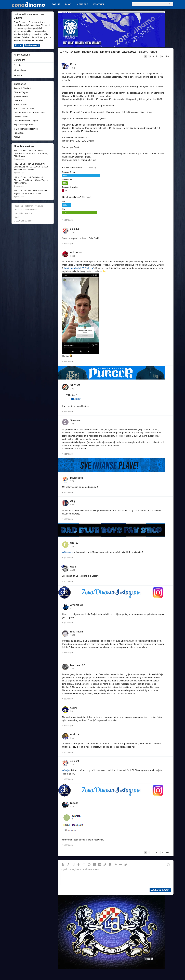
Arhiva (17, 137)
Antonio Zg (76, 605)
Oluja (73, 501)
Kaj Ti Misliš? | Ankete (24, 125)
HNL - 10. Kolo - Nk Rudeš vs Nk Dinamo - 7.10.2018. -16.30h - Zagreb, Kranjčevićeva (31, 180)
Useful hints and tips (23, 213)
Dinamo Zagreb (21, 92)
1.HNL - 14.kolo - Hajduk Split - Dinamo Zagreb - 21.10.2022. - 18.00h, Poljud (109, 52)
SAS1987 (75, 385)
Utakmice (18, 100)
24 (162, 56)
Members (83, 4)
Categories (20, 60)
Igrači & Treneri (21, 96)
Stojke (74, 708)
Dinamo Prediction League (26, 121)
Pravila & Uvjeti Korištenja (25, 210)
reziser (74, 803)
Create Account (32, 45)
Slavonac (75, 420)
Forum (56, 4)
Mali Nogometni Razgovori (26, 129)
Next (167, 56)
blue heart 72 (77, 665)
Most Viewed (21, 70)
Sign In (18, 45)
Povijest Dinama (21, 117)
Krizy (73, 64)
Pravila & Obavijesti (23, 88)
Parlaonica (19, 133)
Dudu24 (75, 734)
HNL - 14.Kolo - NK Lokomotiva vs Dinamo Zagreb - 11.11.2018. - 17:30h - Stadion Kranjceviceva (32, 167)
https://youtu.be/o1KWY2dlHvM (78, 268)
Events (17, 65)
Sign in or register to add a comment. (116, 876)
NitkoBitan (76, 252)
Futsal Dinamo (20, 105)
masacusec (77, 478)
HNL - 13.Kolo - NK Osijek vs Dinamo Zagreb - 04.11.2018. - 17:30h (31, 192)
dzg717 (74, 543)
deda (73, 567)
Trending (18, 76)
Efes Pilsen (77, 632)
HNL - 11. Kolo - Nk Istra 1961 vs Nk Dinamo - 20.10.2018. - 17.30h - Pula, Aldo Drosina (31, 153)
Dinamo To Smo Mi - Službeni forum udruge (31, 113)
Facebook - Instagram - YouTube (29, 206)
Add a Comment (160, 890)
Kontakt (99, 4)
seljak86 (75, 229)
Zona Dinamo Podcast (24, 109)
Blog (68, 4)
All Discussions (22, 55)
